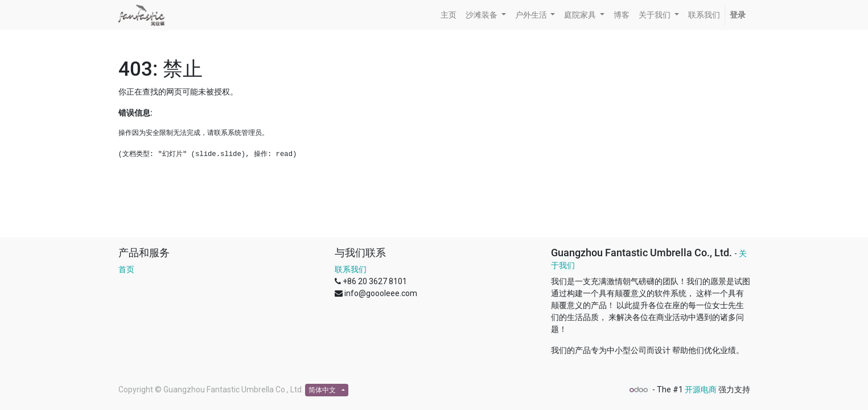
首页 (126, 269)
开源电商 (701, 389)
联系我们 (351, 269)
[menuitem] (449, 15)
